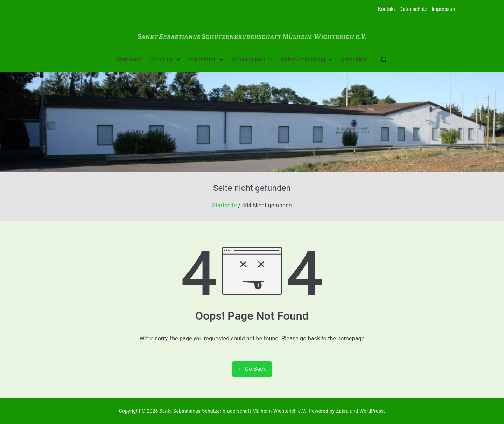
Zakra (342, 411)
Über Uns (165, 60)
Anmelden (354, 59)
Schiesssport (252, 60)
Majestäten (206, 60)
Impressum (444, 9)
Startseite (129, 59)
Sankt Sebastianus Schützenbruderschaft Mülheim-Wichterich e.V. (252, 36)
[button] (176, 60)
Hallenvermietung (307, 60)
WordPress (372, 411)
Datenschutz (413, 9)
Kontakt (387, 9)
